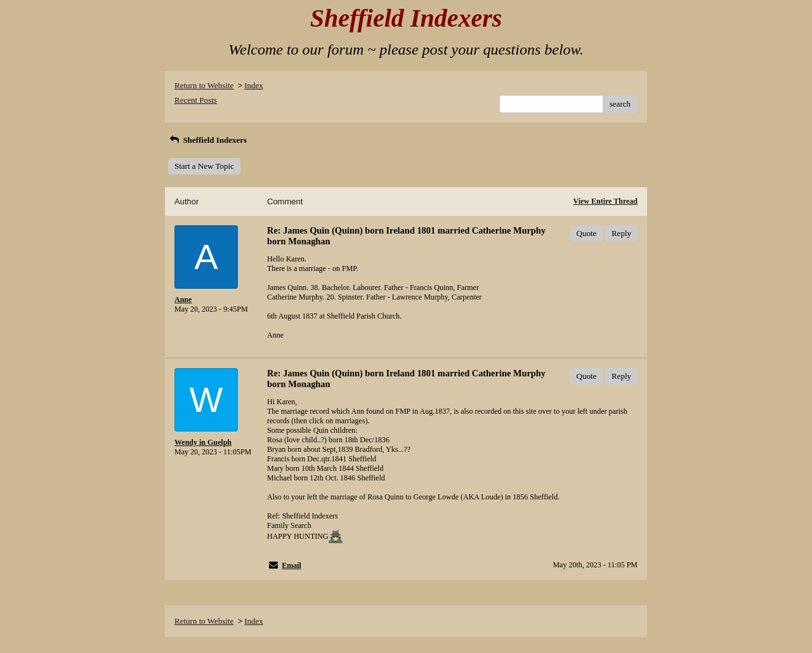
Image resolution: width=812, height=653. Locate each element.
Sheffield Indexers (207, 140)
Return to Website (204, 85)
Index (254, 85)
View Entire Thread (605, 201)
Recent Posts (196, 100)
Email (291, 565)
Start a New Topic (204, 166)
